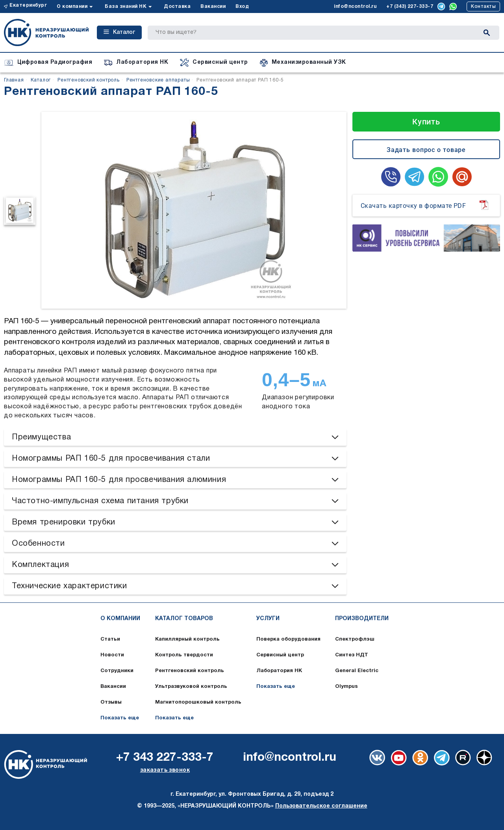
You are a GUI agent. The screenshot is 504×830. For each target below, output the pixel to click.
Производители (362, 619)
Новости (112, 655)
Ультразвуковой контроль (191, 687)
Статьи (110, 639)
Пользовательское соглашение (321, 806)
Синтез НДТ (352, 655)
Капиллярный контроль (187, 639)
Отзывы (111, 702)
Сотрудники (117, 671)
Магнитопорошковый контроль (198, 702)
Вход (242, 6)
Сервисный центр (280, 655)
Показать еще (120, 718)
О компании (72, 6)
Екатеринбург (28, 5)
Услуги (268, 619)
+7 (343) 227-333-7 (410, 6)
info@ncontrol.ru (355, 6)
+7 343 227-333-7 (165, 758)
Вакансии (213, 6)
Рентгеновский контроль (190, 671)
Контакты (483, 6)
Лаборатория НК (279, 671)
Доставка (177, 6)
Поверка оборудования (288, 639)
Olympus (346, 687)
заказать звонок (165, 770)
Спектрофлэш (355, 639)
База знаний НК (126, 6)
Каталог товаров (184, 619)
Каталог (119, 32)
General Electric (357, 671)
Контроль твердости (184, 655)
